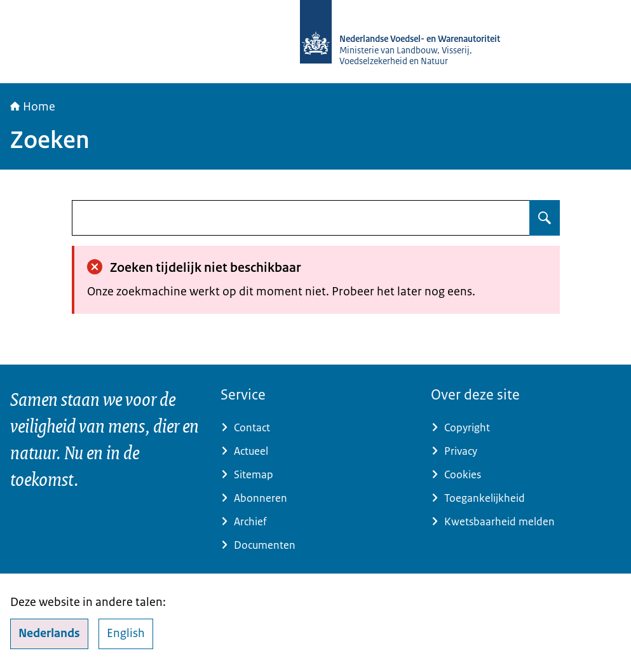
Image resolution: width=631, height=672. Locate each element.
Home (33, 107)
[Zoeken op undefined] (545, 218)
